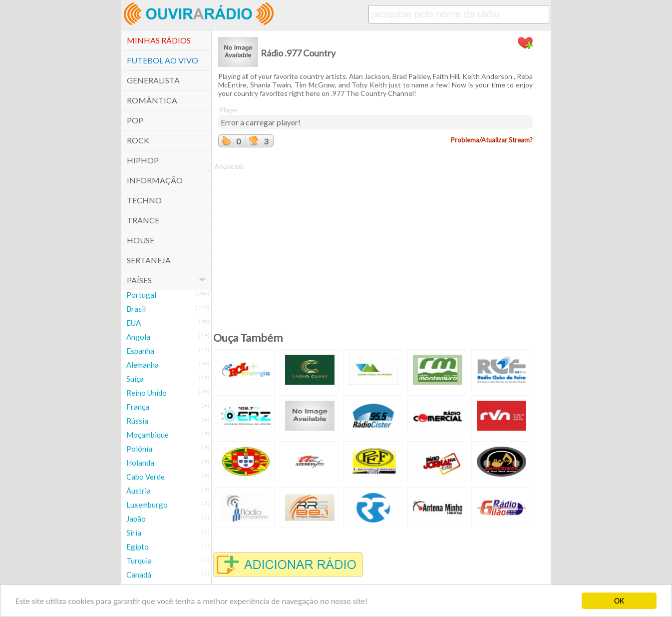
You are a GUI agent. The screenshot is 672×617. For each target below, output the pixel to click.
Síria (134, 533)
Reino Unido (147, 393)
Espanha (140, 351)
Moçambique (148, 435)
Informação (155, 180)
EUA (134, 323)
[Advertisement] (375, 241)
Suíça (135, 379)
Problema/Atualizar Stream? (492, 140)
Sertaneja (149, 260)
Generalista (153, 80)
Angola (138, 337)
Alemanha (143, 365)
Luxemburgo (147, 505)
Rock (138, 140)
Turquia (139, 561)
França (138, 407)
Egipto (138, 547)
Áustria (139, 491)
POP (135, 120)
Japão (136, 519)
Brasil (136, 309)
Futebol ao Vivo (163, 60)
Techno (144, 200)
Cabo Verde (146, 477)
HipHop (143, 160)
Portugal (141, 295)
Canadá (139, 575)
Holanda (140, 463)
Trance (143, 220)
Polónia (139, 449)
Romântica (152, 100)
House (141, 240)
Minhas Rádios (159, 40)
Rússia (137, 421)
